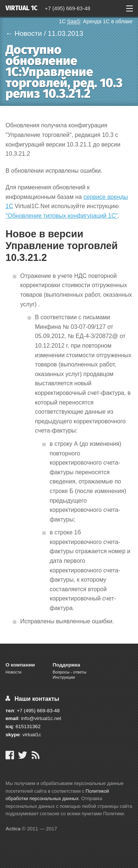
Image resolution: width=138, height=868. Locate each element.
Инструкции (64, 677)
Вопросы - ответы (70, 672)
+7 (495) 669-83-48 (68, 8)
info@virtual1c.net (41, 718)
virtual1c (32, 735)
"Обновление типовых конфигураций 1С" (62, 216)
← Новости (24, 33)
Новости (13, 672)
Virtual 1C (22, 9)
